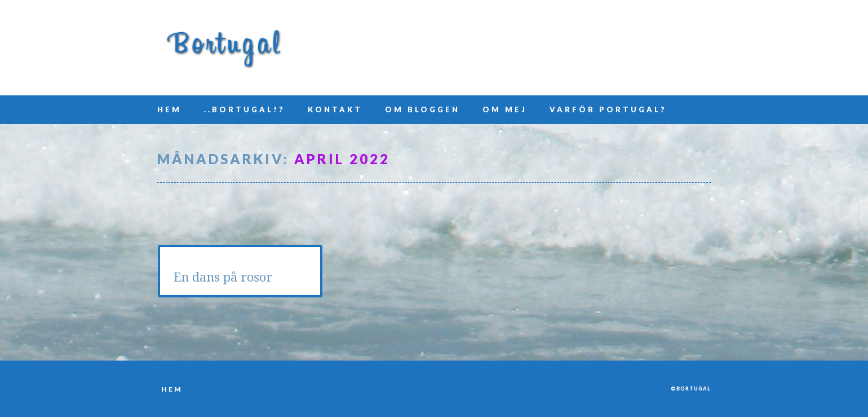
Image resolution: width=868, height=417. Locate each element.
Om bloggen (422, 109)
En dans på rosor (223, 277)
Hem (169, 109)
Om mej (505, 109)
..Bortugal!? (245, 109)
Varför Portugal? (608, 109)
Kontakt (335, 109)
